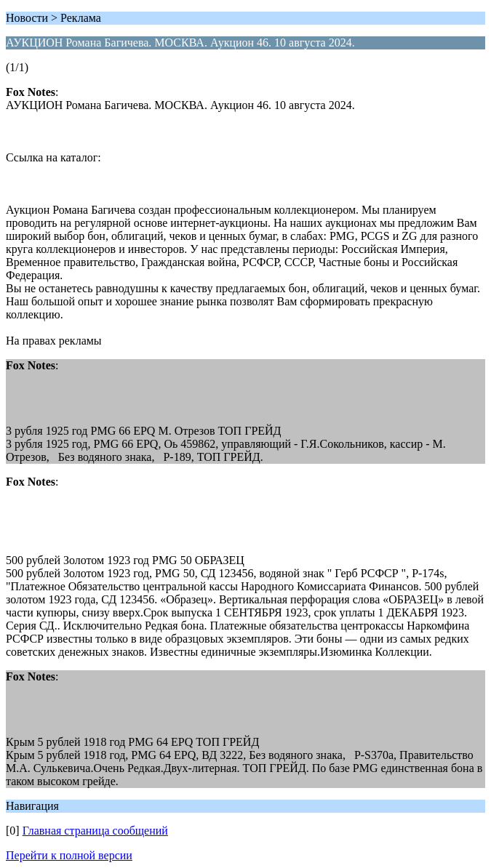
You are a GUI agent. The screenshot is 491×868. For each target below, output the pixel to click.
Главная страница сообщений (95, 831)
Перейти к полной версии (69, 855)
